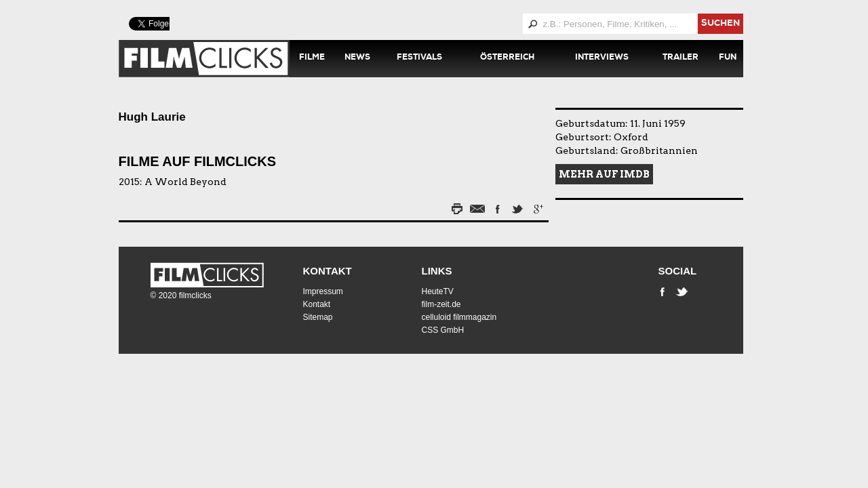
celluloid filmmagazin (459, 317)
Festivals (419, 58)
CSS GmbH (443, 330)
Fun (728, 58)
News (357, 58)
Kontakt (328, 271)
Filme (312, 58)
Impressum (323, 291)
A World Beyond (185, 182)
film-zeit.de (441, 304)
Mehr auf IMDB (604, 174)
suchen (721, 24)
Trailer (680, 58)
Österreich (507, 58)
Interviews (602, 58)
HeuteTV (438, 291)
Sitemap (318, 317)
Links (437, 271)
